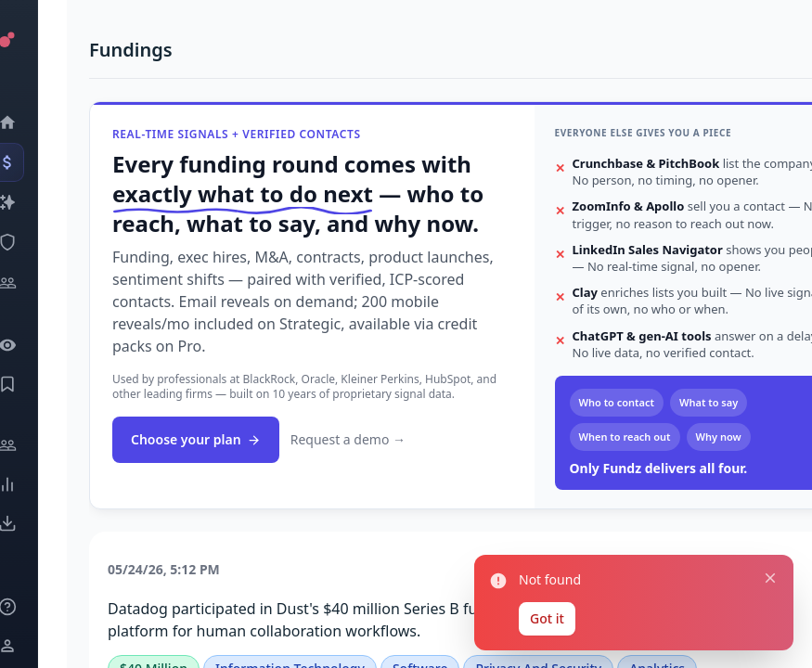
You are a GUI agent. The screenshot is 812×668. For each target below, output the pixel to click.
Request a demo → (348, 439)
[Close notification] (764, 561)
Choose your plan (196, 439)
